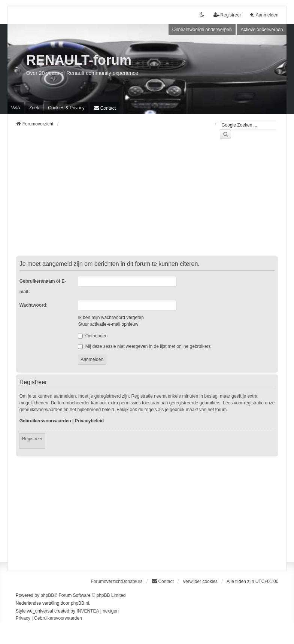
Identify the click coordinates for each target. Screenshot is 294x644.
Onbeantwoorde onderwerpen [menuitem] (202, 30)
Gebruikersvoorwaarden (45, 421)
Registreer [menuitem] (227, 15)
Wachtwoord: (34, 305)
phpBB (47, 595)
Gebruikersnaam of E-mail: (43, 286)
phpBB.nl (80, 603)
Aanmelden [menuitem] (264, 15)
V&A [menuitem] (16, 108)
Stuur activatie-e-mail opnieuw (108, 324)
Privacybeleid (89, 421)
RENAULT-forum (79, 60)
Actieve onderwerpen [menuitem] (262, 30)
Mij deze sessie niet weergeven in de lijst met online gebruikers (144, 346)
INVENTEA (88, 611)
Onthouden (93, 336)
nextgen (111, 611)
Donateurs (132, 581)
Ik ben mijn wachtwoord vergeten (111, 318)
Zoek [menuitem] (34, 108)
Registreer (32, 439)
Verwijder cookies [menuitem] (200, 581)
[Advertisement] (147, 202)
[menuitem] (66, 108)
